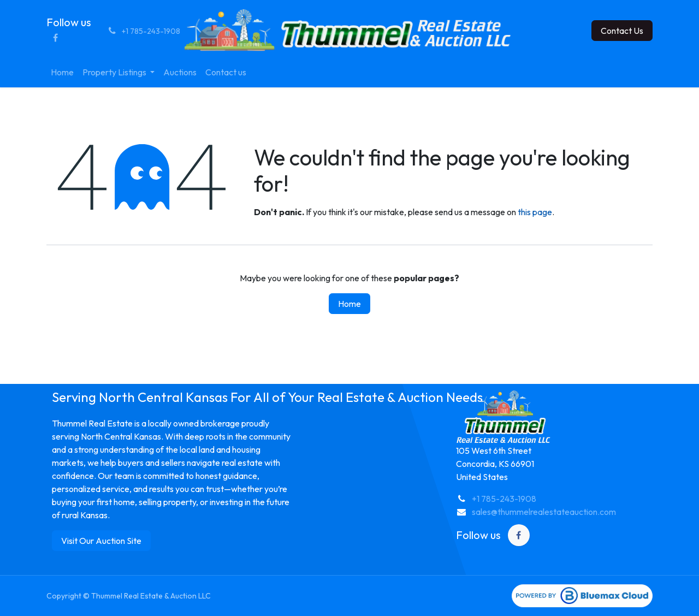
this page (535, 212)
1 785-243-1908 (507, 499)
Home (349, 304)
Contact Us (622, 31)
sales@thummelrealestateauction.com (544, 512)
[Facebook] (55, 38)
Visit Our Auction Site (101, 541)
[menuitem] (62, 72)
